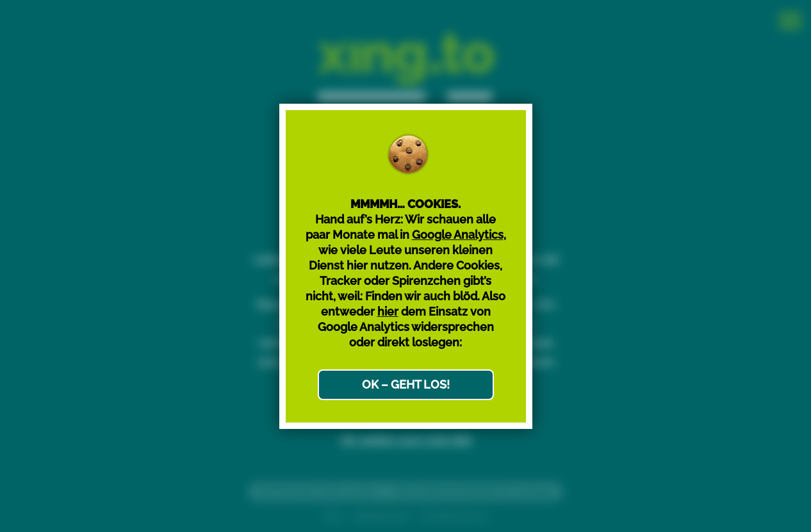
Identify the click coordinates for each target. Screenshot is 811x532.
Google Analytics (458, 235)
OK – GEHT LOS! (406, 384)
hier (388, 311)
